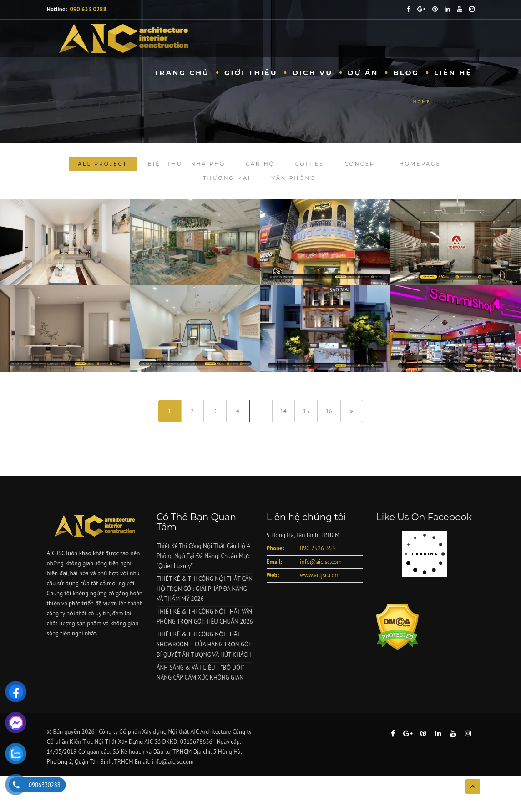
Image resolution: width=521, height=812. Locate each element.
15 (306, 411)
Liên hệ (453, 73)
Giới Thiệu (251, 73)
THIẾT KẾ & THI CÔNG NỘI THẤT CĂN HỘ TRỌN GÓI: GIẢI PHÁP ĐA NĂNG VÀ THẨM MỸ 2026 (205, 589)
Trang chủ (182, 73)
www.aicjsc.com (320, 575)
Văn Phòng (293, 178)
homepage (420, 164)
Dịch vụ (312, 73)
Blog (406, 73)
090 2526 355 (318, 548)
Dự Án (363, 73)
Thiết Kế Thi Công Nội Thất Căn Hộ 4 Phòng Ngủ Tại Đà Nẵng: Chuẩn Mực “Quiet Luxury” (203, 556)
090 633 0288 (88, 9)
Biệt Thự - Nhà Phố (187, 164)
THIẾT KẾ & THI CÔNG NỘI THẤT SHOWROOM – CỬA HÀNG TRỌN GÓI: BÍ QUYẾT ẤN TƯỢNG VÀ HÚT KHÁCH (204, 644)
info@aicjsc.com (321, 562)
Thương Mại (227, 178)
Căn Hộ (260, 164)
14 (283, 411)
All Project (102, 164)
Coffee (310, 164)
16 (329, 411)
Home (422, 102)
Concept (362, 164)
